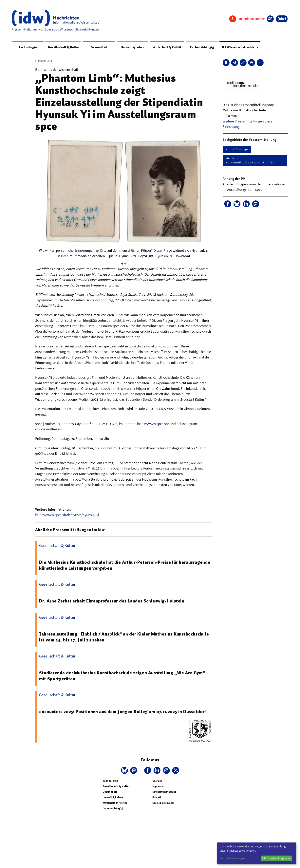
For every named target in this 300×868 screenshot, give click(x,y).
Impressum (158, 786)
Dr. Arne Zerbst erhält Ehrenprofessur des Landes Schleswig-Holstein (113, 601)
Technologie (27, 47)
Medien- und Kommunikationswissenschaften (250, 161)
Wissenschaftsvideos (239, 47)
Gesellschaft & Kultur (63, 47)
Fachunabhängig (201, 47)
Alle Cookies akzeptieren (276, 858)
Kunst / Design (237, 150)
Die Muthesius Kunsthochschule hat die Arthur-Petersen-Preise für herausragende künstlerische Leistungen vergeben (109, 565)
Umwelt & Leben (131, 47)
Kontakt (157, 797)
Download (182, 256)
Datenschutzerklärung (164, 792)
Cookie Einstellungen (163, 803)
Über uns (157, 781)
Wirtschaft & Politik (166, 47)
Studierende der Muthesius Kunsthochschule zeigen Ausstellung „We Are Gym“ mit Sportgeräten (123, 676)
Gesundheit (99, 47)
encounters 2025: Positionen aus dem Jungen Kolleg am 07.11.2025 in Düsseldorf (124, 712)
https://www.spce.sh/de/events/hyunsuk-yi (67, 515)
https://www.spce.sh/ (153, 424)
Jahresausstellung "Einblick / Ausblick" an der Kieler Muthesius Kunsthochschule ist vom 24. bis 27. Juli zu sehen (125, 637)
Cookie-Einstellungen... (233, 858)
